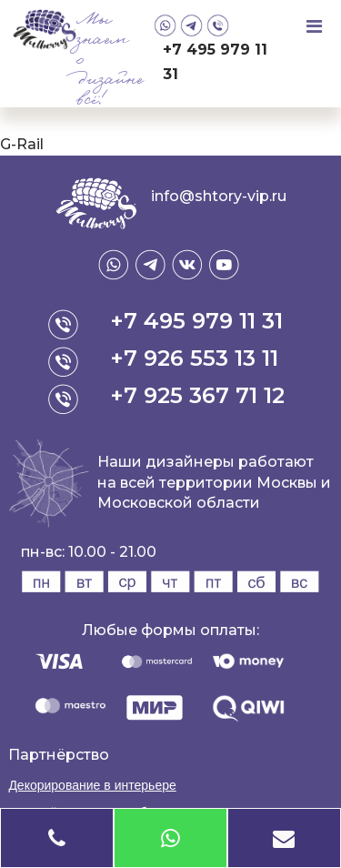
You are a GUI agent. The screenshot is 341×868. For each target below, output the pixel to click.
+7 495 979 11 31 (215, 62)
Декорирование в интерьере (92, 785)
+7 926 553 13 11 (194, 358)
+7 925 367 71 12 (197, 395)
